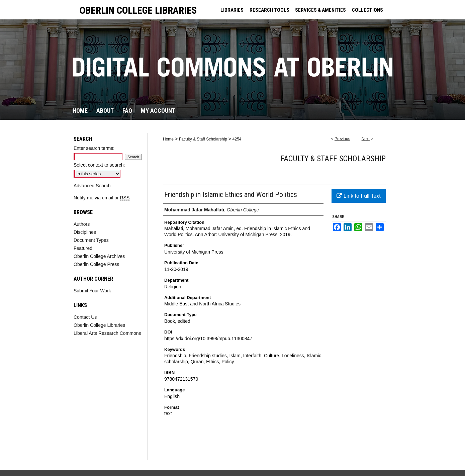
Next (366, 139)
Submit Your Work (92, 291)
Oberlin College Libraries (99, 325)
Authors (82, 224)
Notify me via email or (102, 198)
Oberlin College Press (96, 264)
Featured (83, 248)
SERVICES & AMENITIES (320, 10)
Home (168, 139)
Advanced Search (92, 186)
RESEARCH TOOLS (269, 10)
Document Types (91, 240)
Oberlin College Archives (99, 256)
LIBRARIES (232, 10)
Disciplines (85, 232)
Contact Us (85, 317)
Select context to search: (99, 165)
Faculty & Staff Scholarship (203, 139)
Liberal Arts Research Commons (107, 333)
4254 (237, 139)
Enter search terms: (94, 148)
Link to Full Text (358, 196)
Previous (342, 139)
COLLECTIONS (367, 10)
